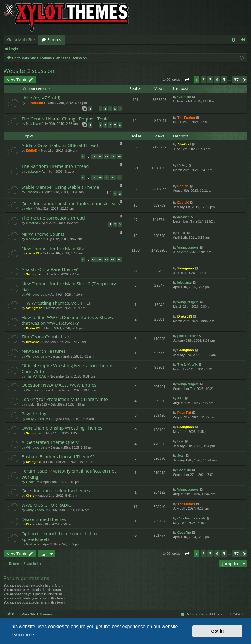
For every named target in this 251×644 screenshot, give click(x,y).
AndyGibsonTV (37, 419)
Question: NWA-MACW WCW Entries (59, 385)
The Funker (186, 118)
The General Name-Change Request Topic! (66, 119)
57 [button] (236, 80)
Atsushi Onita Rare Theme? (50, 269)
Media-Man (34, 239)
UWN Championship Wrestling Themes (62, 428)
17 (106, 156)
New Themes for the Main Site (53, 248)
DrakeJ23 (33, 328)
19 (119, 156)
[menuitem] (234, 40)
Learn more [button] (22, 635)
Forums (54, 39)
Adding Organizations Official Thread (60, 145)
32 (119, 177)
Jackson (32, 171)
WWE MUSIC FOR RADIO (47, 505)
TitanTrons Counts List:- (46, 337)
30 (106, 177)
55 (113, 259)
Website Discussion (29, 71)
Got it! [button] (218, 631)
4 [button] (217, 80)
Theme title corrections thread (53, 218)
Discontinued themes (44, 519)
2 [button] (203, 80)
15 (94, 156)
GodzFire (184, 97)
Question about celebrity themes (56, 490)
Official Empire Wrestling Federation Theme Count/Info (67, 368)
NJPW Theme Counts (43, 234)
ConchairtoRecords (192, 518)
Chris (30, 496)
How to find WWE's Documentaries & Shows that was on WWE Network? (67, 320)
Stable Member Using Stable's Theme (60, 187)
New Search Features (43, 351)
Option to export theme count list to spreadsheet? (59, 536)
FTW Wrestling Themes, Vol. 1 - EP (57, 303)
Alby (181, 398)
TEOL (182, 233)
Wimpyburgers (188, 247)
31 (113, 177)
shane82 (33, 253)
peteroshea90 (188, 336)
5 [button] (224, 80)
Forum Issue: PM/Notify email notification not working (69, 474)
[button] (187, 80)
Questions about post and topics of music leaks (71, 203)
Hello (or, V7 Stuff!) (41, 98)
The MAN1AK (36, 376)
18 (113, 156)
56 (119, 259)
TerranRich (35, 103)
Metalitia (32, 124)
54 (106, 259)
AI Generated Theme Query (50, 442)
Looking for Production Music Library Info (65, 399)
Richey (183, 165)
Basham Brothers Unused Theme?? (58, 456)
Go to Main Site (21, 39)
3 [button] (210, 80)
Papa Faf (184, 413)
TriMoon (32, 192)
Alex (29, 208)
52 (94, 259)
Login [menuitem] (244, 41)
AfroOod (184, 144)
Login (13, 49)
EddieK (32, 151)
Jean (181, 456)
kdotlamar (185, 283)
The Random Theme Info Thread (55, 166)
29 (100, 177)
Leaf (181, 441)
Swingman (34, 274)
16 (100, 156)
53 (100, 259)
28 (94, 177)
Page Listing (34, 413)
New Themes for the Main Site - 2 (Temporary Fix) (69, 286)
